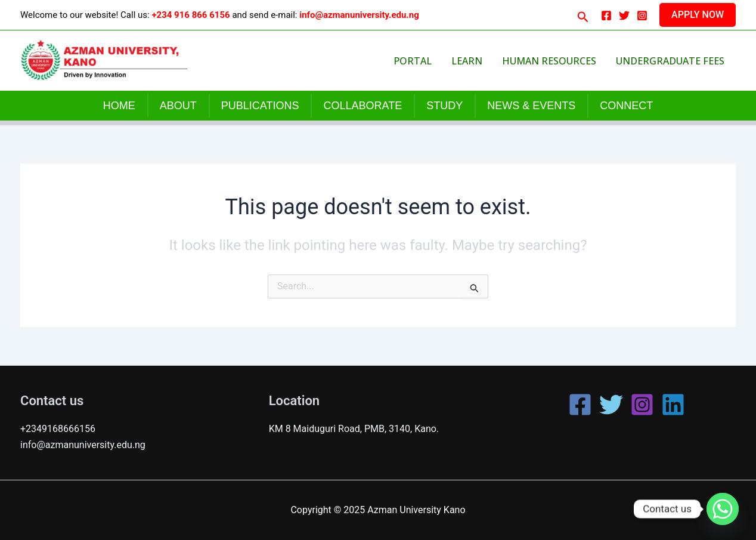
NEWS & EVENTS (531, 106)
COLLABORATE (362, 106)
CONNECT (626, 106)
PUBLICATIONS (260, 106)
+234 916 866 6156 (190, 15)
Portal (439, 61)
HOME (119, 106)
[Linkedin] (673, 405)
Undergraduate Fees (672, 61)
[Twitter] (624, 16)
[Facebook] (606, 16)
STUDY (444, 106)
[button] (583, 15)
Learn (485, 61)
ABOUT (178, 106)
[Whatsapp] (723, 509)
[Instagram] (642, 16)
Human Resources (559, 61)
